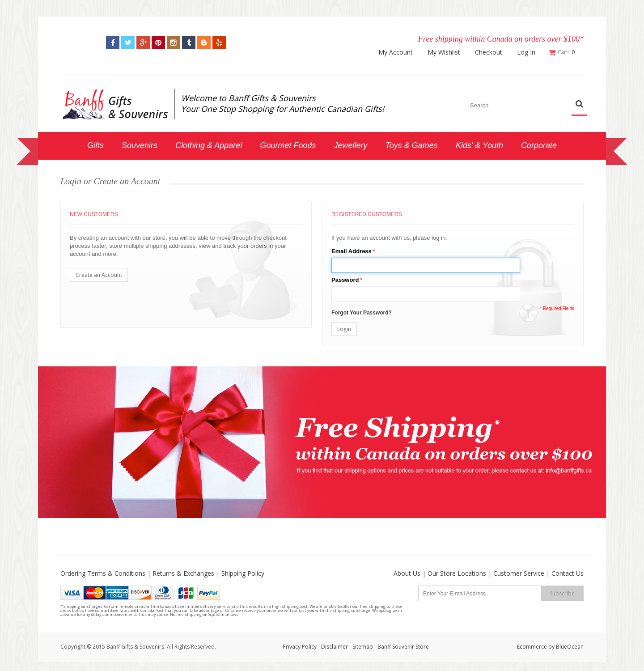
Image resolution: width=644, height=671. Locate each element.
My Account (396, 52)
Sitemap (363, 647)
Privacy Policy (300, 647)
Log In (526, 52)
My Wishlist (444, 52)
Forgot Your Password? (362, 313)
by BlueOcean (566, 647)
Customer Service (519, 573)
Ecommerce (532, 647)
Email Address (352, 251)
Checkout (489, 52)
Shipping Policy (243, 573)
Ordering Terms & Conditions (103, 573)
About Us (407, 573)
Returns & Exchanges (183, 573)
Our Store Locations (457, 573)
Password (345, 280)
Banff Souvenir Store (403, 647)
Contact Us (568, 573)
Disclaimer (335, 647)
